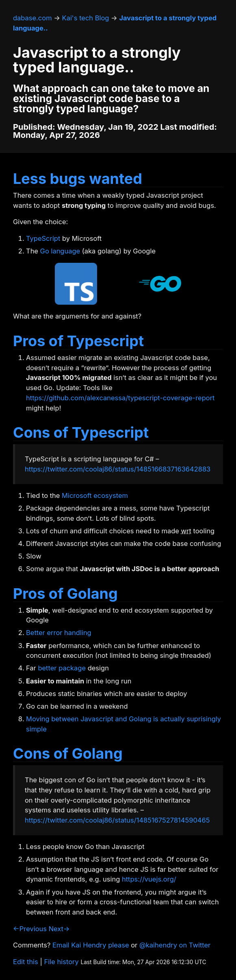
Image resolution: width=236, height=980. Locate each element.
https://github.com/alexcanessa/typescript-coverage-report (120, 398)
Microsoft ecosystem (95, 495)
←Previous (30, 929)
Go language (60, 251)
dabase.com (32, 18)
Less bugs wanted (78, 179)
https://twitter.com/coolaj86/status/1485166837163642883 (118, 469)
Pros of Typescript (78, 341)
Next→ (59, 929)
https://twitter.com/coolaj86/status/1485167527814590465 (117, 820)
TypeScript (43, 238)
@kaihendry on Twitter (175, 945)
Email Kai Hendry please (91, 945)
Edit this (26, 962)
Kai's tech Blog (86, 18)
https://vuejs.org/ (149, 879)
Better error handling (59, 633)
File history (62, 962)
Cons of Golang (68, 753)
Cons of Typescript (81, 432)
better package (62, 668)
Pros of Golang (65, 594)
